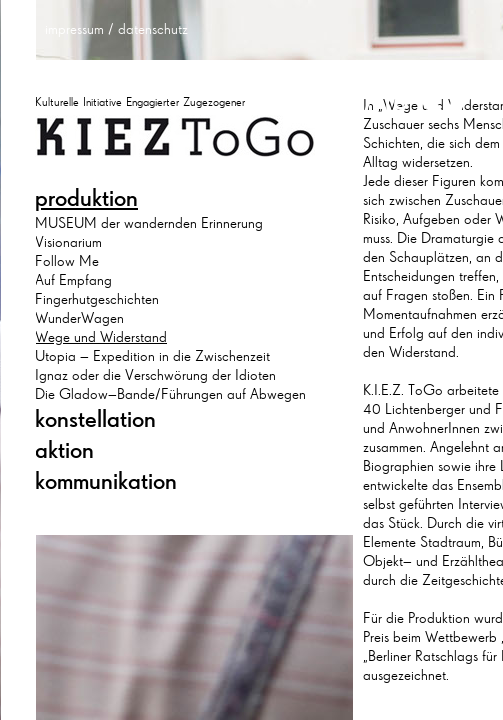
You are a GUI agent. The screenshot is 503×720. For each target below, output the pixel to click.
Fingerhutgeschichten (97, 299)
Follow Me (67, 261)
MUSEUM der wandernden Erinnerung (149, 223)
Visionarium (68, 242)
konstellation (95, 419)
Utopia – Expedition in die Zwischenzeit (152, 356)
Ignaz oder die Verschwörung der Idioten (155, 375)
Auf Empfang (73, 280)
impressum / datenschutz (116, 29)
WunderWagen (79, 318)
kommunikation (106, 481)
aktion (64, 450)
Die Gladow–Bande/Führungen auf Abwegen (170, 394)
